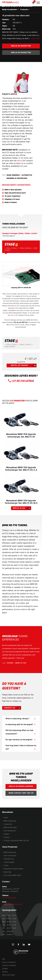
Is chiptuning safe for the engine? (21, 725)
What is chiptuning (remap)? (21, 719)
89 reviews (23, 953)
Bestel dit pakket (20, 365)
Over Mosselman (10, 831)
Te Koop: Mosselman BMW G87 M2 (16, 841)
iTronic (6, 865)
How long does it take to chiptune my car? (21, 747)
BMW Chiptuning (10, 821)
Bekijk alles (19, 508)
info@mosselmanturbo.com (12, 904)
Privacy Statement (9, 962)
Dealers (6, 834)
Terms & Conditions (9, 965)
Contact (7, 837)
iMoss (19, 161)
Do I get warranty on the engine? (21, 740)
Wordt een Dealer (8, 975)
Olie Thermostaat (10, 856)
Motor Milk (7, 872)
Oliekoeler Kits (9, 859)
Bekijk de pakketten (10, 10)
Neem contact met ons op (21, 793)
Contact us (10, 708)
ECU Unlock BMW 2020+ (13, 875)
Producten (25, 10)
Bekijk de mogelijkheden (21, 786)
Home (6, 818)
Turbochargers (9, 862)
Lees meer (36, 38)
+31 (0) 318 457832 (23, 381)
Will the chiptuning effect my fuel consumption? (21, 732)
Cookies (5, 969)
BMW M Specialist (10, 827)
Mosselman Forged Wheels (13, 869)
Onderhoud (8, 824)
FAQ (4, 959)
